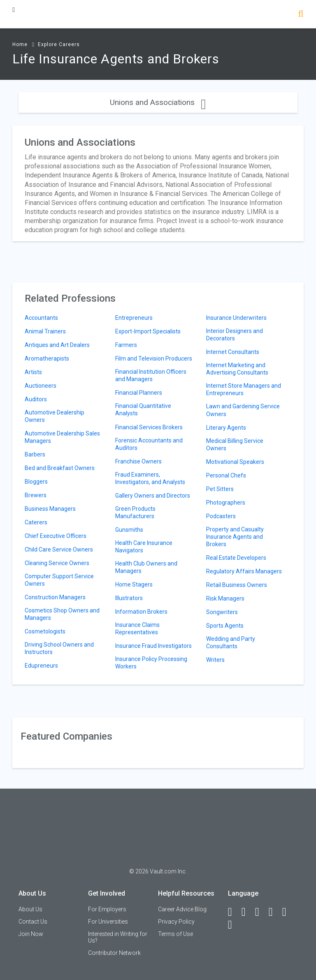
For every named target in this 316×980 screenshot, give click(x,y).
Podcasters (221, 516)
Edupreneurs (41, 666)
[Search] (301, 15)
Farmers (126, 345)
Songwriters (222, 612)
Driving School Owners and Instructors (59, 648)
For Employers (107, 909)
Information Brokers (141, 612)
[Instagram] (274, 912)
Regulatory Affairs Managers (244, 571)
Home (20, 44)
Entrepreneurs (134, 318)
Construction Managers (55, 597)
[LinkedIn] (247, 912)
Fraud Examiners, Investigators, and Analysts (150, 478)
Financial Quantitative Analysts (143, 410)
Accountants (41, 318)
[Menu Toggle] (14, 10)
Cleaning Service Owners (57, 563)
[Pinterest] (288, 912)
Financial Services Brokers (149, 427)
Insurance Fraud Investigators (153, 646)
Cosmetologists (45, 631)
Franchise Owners (138, 461)
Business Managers (50, 509)
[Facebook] (234, 912)
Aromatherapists (47, 358)
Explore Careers (59, 44)
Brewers (36, 495)
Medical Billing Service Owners (235, 445)
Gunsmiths (129, 530)
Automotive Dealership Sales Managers (62, 437)
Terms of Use (175, 934)
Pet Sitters (220, 489)
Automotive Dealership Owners (55, 416)
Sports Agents (225, 626)
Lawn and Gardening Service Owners (243, 410)
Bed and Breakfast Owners (60, 468)
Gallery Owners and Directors (153, 496)
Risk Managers (225, 598)
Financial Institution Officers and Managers (151, 375)
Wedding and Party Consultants (231, 642)
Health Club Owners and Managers (146, 567)
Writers (215, 660)
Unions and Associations (158, 102)
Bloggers (36, 482)
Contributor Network (114, 953)
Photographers (226, 503)
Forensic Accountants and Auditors (149, 444)
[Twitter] (261, 912)
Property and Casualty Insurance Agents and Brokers (235, 537)
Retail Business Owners (237, 585)
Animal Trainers (45, 331)
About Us (30, 909)
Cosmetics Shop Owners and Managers (62, 614)
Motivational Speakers (235, 462)
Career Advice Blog (182, 909)
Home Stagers (134, 584)
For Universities (108, 922)
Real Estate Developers (236, 558)
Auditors (36, 399)
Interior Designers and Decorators (235, 335)
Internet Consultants (233, 352)
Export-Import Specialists (148, 331)
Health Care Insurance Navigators (144, 547)
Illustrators (129, 598)
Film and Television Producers (154, 358)
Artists (33, 372)
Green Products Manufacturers (135, 512)
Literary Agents (226, 428)
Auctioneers (41, 386)
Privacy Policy (176, 922)
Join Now (31, 934)
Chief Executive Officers (56, 536)
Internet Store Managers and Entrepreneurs (244, 389)
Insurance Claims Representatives (137, 629)
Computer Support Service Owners (59, 580)
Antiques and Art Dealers (57, 345)
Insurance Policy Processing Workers (151, 663)
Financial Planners (139, 393)
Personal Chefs (226, 475)
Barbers (35, 454)
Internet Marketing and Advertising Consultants (237, 369)
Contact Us (33, 922)
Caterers (36, 522)
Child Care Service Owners (59, 549)
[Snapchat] (234, 925)
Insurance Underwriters (236, 318)
